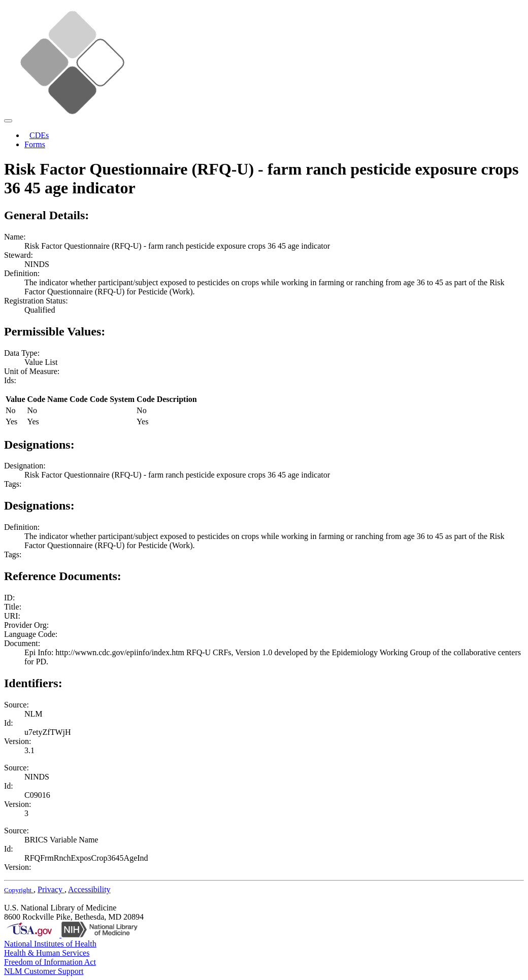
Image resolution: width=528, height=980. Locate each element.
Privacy (51, 889)
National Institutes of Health (50, 944)
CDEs (39, 135)
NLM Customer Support (44, 971)
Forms (35, 144)
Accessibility (89, 889)
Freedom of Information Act (50, 962)
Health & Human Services (47, 953)
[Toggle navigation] (8, 121)
